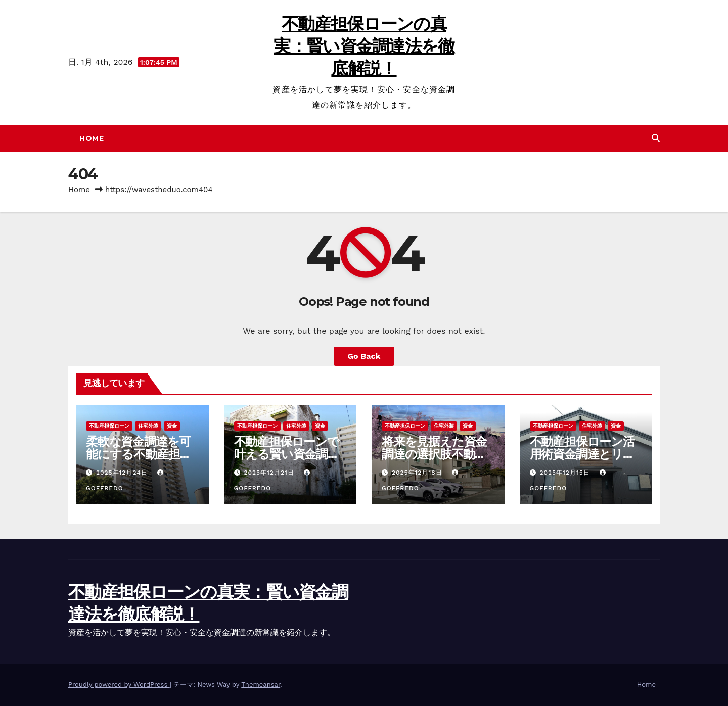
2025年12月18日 (418, 473)
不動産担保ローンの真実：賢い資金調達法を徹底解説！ (364, 46)
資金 (172, 426)
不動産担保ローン (109, 426)
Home (92, 138)
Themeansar (261, 685)
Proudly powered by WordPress (119, 685)
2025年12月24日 (123, 473)
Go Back (364, 356)
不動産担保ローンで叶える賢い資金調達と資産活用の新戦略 (287, 454)
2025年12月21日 (270, 473)
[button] (656, 138)
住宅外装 (148, 426)
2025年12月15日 (566, 473)
